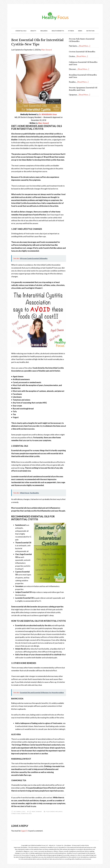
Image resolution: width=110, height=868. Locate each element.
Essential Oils (26, 814)
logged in (25, 831)
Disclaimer (68, 845)
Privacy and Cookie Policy (81, 845)
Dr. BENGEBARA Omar (48, 114)
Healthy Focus (55, 16)
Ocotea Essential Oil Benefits (82, 52)
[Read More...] (84, 46)
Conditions (16, 814)
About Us (52, 845)
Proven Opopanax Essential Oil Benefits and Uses (83, 89)
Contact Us (60, 845)
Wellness (59, 812)
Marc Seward (47, 50)
